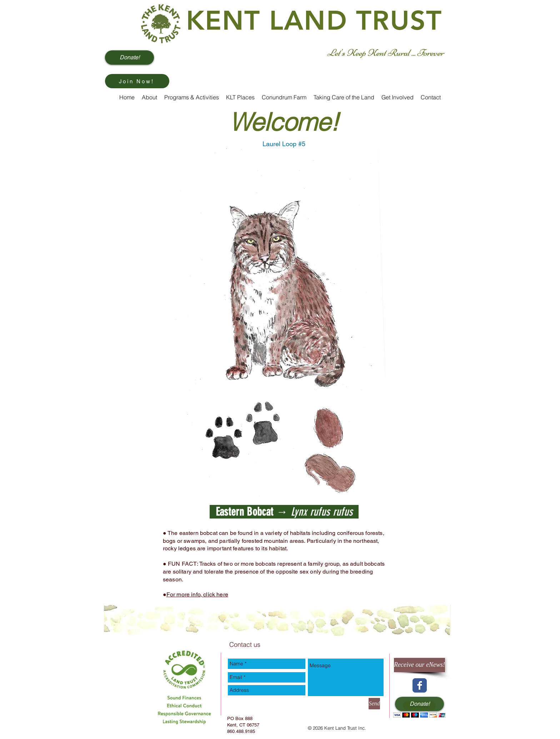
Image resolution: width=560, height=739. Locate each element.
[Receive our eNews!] (419, 665)
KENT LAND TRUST (314, 21)
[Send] (374, 704)
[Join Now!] (137, 81)
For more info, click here (197, 594)
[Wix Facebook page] (420, 685)
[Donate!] (129, 58)
